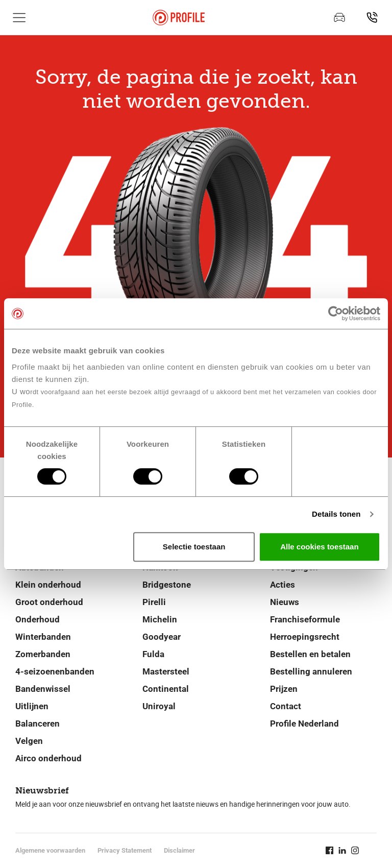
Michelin (160, 619)
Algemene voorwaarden (50, 850)
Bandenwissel (43, 689)
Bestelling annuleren (311, 671)
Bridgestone (167, 585)
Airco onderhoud (48, 758)
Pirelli (154, 602)
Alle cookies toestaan (319, 547)
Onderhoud (38, 619)
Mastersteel (166, 671)
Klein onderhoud (48, 585)
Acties (283, 585)
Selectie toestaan (194, 547)
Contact (286, 706)
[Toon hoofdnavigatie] (19, 17)
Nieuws (285, 602)
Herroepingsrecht (305, 637)
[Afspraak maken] (339, 17)
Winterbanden (43, 637)
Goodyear (162, 637)
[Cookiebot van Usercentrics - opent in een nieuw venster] (336, 314)
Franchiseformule (305, 619)
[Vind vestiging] (372, 17)
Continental (166, 689)
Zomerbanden (43, 654)
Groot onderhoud (49, 602)
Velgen (29, 741)
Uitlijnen (32, 706)
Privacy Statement (125, 850)
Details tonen (336, 514)
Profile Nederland (304, 724)
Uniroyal (159, 706)
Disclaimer (179, 850)
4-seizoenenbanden (55, 671)
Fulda (153, 654)
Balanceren (38, 724)
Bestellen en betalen (310, 654)
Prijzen (284, 689)
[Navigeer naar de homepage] (179, 18)
